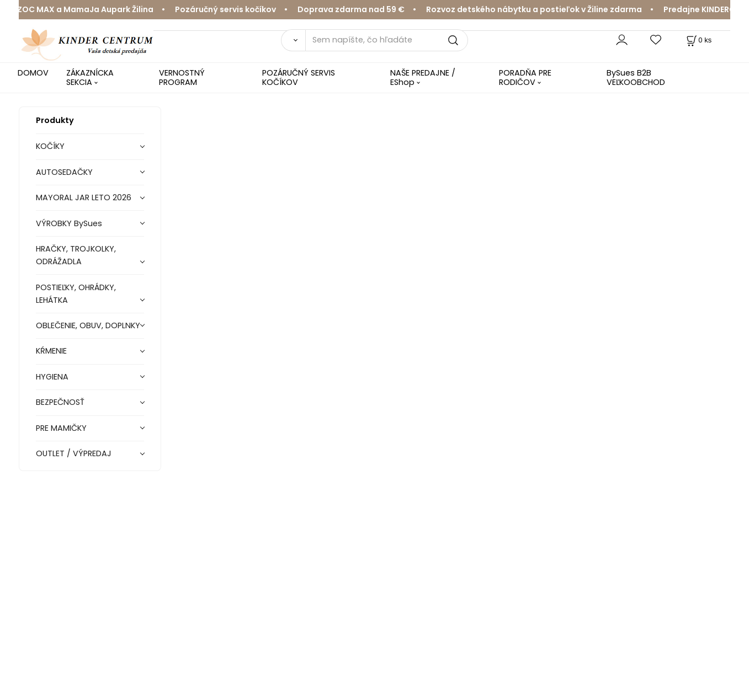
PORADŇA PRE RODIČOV (525, 78)
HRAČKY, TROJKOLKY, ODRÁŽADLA (76, 255)
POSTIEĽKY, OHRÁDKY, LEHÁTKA (76, 294)
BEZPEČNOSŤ (60, 402)
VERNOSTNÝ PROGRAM (182, 78)
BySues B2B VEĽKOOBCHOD (636, 78)
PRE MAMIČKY (61, 428)
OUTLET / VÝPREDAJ (74, 453)
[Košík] (698, 40)
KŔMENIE (51, 351)
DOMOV (33, 73)
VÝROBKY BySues (69, 223)
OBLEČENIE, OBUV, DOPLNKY (88, 325)
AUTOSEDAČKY (64, 172)
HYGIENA (52, 377)
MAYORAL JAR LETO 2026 (84, 197)
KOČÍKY (50, 146)
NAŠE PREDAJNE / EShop (423, 78)
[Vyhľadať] (293, 40)
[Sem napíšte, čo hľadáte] (387, 40)
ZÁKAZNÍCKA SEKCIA (90, 78)
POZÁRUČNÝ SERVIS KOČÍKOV (299, 78)
